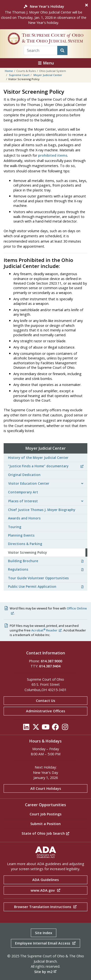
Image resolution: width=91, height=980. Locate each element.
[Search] (62, 50)
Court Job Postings (45, 814)
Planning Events (21, 535)
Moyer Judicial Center (48, 75)
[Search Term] (41, 50)
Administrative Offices (45, 711)
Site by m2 (45, 972)
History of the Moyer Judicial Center (38, 458)
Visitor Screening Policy (27, 552)
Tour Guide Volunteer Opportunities (38, 578)
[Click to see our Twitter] (36, 728)
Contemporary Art (23, 492)
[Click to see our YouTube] (46, 728)
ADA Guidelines (45, 880)
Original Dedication (24, 475)
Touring (15, 527)
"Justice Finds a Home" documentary (46, 466)
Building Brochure (46, 561)
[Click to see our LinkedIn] (26, 728)
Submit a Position (45, 824)
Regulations (46, 569)
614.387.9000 (51, 661)
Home (9, 71)
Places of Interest (23, 501)
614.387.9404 (50, 666)
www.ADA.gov (46, 890)
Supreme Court (19, 75)
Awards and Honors (24, 518)
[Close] (87, 5)
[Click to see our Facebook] (55, 728)
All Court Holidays (46, 788)
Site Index (44, 933)
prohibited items (53, 155)
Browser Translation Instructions (45, 907)
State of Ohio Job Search (46, 833)
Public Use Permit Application (46, 586)
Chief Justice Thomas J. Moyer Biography (42, 510)
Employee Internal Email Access (45, 943)
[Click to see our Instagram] (65, 728)
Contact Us (45, 701)
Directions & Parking (25, 544)
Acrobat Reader (47, 630)
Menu (46, 63)
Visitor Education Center (29, 483)
